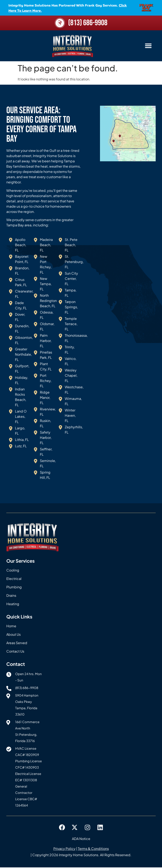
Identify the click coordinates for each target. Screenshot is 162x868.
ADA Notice (81, 839)
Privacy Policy (64, 849)
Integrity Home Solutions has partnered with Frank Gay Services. (68, 8)
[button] (148, 46)
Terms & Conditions (93, 849)
